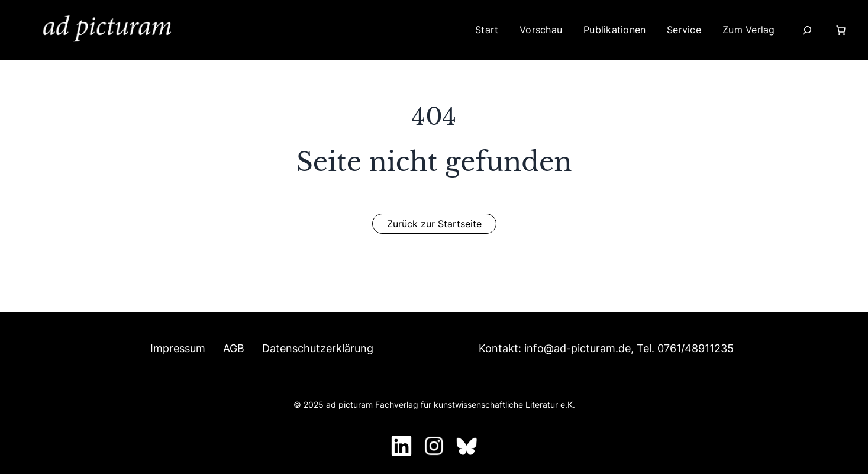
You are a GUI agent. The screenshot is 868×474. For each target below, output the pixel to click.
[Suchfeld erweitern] (807, 30)
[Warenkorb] (843, 30)
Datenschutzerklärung (318, 348)
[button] (434, 224)
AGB (234, 348)
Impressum (178, 348)
